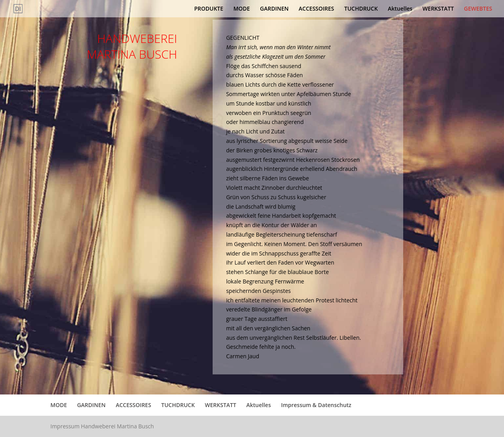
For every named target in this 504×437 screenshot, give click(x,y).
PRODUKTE (209, 9)
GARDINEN (274, 9)
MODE (242, 9)
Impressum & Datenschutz (316, 405)
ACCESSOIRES (317, 9)
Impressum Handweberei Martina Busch (102, 426)
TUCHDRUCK (361, 9)
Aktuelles (400, 9)
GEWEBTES (478, 9)
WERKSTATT (438, 9)
